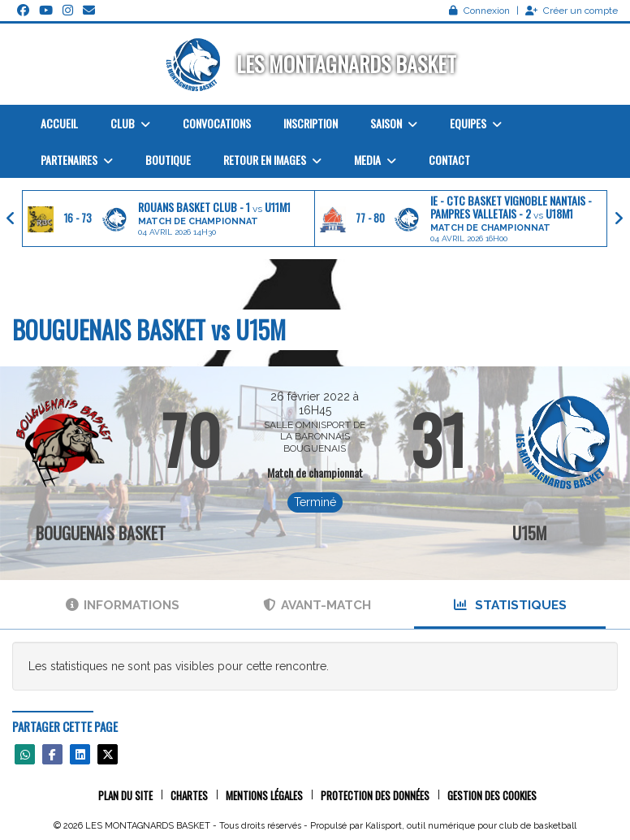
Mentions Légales (264, 795)
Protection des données (375, 795)
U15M (530, 533)
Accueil (59, 123)
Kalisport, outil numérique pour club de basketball (471, 826)
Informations (123, 605)
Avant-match (317, 605)
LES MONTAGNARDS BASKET (346, 64)
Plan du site (125, 795)
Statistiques (510, 605)
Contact (449, 160)
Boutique (168, 160)
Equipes (476, 123)
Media (375, 160)
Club (130, 123)
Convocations (217, 123)
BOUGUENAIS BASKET (101, 533)
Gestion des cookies (492, 795)
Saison (394, 123)
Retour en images (272, 160)
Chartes (189, 795)
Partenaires (77, 160)
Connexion (479, 11)
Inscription (311, 123)
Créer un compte (572, 11)
